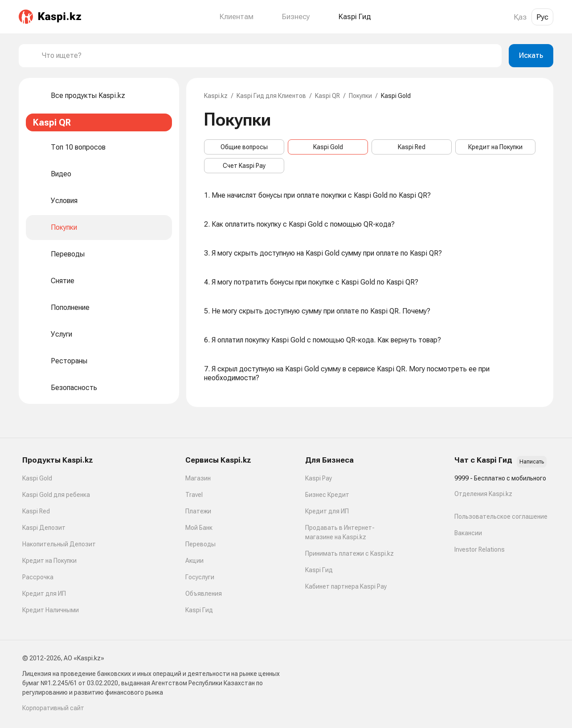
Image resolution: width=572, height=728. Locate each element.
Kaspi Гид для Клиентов (271, 96)
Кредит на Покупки (495, 147)
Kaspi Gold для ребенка (56, 495)
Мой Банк (199, 528)
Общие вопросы (244, 147)
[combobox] (268, 56)
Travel (194, 495)
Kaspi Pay (319, 478)
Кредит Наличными (51, 610)
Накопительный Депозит (59, 544)
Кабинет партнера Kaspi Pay (346, 586)
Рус (542, 17)
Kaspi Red (412, 147)
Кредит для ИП (44, 594)
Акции (194, 561)
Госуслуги (200, 577)
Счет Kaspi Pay (244, 166)
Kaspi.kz (216, 96)
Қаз (520, 17)
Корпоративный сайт (53, 708)
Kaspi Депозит (44, 528)
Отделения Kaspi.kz (483, 494)
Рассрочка (38, 577)
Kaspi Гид (199, 610)
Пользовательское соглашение (501, 517)
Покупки (360, 96)
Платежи (198, 511)
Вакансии (468, 533)
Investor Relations (480, 549)
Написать (532, 462)
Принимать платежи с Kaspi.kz (349, 553)
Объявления (204, 594)
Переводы (200, 544)
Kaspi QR (327, 96)
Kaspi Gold (328, 147)
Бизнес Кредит (327, 495)
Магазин (198, 478)
